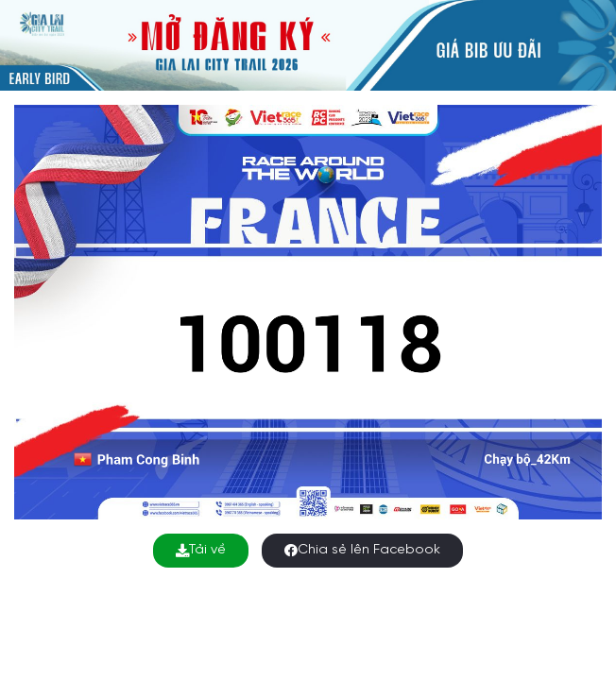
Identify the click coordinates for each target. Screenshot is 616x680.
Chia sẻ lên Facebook (362, 550)
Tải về (201, 550)
